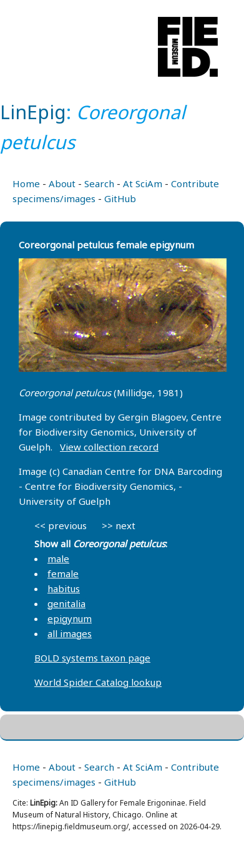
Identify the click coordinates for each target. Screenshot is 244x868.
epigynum (70, 618)
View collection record (109, 447)
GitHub (120, 198)
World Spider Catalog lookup (98, 682)
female (63, 573)
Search (99, 183)
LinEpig (33, 112)
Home (26, 183)
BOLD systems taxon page (92, 658)
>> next (119, 525)
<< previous (61, 525)
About (62, 183)
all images (70, 633)
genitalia (66, 603)
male (58, 558)
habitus (64, 588)
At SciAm (143, 183)
